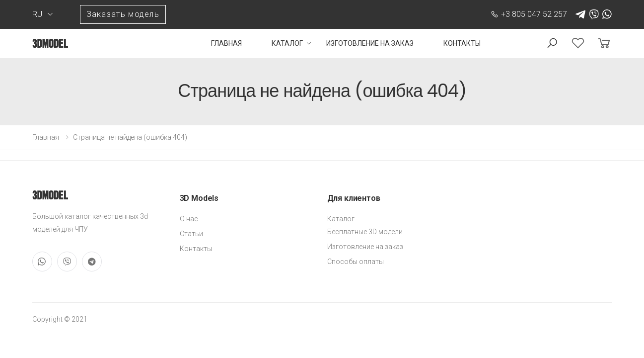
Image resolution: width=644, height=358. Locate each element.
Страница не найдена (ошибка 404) (130, 137)
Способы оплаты (356, 262)
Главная (226, 43)
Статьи (191, 234)
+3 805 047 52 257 (529, 14)
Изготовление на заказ (370, 43)
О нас (189, 219)
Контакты (462, 43)
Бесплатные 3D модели (365, 232)
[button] (552, 43)
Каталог (287, 43)
